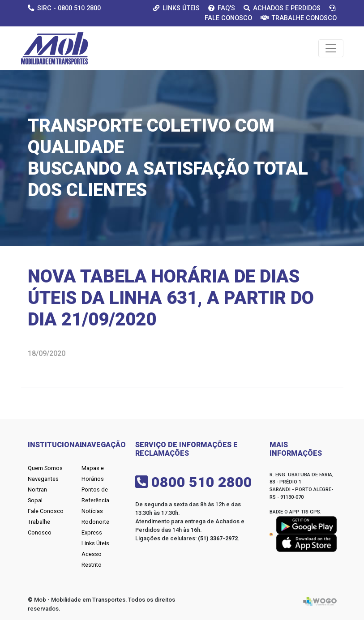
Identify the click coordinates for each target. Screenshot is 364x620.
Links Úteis (176, 8)
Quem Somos (45, 468)
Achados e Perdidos (282, 8)
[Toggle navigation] (331, 48)
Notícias (92, 511)
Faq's (222, 8)
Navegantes (43, 479)
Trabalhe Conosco (299, 18)
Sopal (35, 500)
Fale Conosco (46, 511)
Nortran (37, 490)
